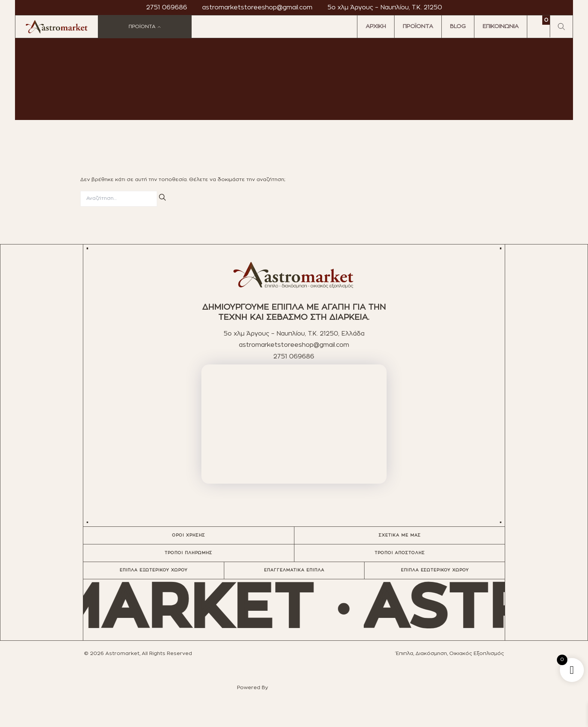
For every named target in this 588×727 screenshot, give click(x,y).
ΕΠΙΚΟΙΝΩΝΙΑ (501, 26)
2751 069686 (167, 7)
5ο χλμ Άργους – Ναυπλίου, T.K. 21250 (385, 7)
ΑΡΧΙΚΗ (376, 26)
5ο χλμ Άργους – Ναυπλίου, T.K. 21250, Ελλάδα (294, 334)
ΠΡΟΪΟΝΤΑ (418, 26)
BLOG (458, 26)
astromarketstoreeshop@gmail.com (257, 7)
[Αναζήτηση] (162, 198)
